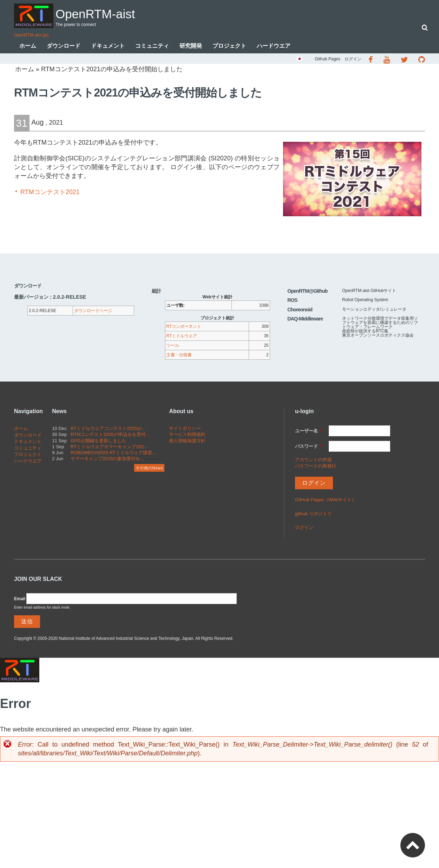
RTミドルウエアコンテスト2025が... (108, 429)
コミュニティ (152, 47)
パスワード (308, 447)
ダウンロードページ (93, 311)
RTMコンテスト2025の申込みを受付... (110, 435)
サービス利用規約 (187, 435)
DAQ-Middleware (305, 319)
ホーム (28, 47)
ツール (173, 346)
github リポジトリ (313, 514)
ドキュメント (108, 47)
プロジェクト (229, 47)
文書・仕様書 (179, 356)
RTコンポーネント (184, 327)
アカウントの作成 (313, 460)
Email (20, 599)
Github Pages (327, 60)
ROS (292, 301)
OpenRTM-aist (107, 13)
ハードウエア (274, 47)
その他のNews (149, 469)
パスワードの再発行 (316, 467)
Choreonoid (300, 310)
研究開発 (191, 47)
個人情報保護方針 (187, 441)
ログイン (353, 60)
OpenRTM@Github (307, 292)
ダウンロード (64, 47)
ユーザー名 (308, 432)
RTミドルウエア (182, 337)
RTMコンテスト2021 (50, 193)
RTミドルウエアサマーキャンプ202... (109, 447)
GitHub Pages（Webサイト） (326, 500)
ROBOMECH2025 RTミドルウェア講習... (113, 453)
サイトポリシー (185, 429)
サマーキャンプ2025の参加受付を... (107, 459)
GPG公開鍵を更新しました (99, 441)
